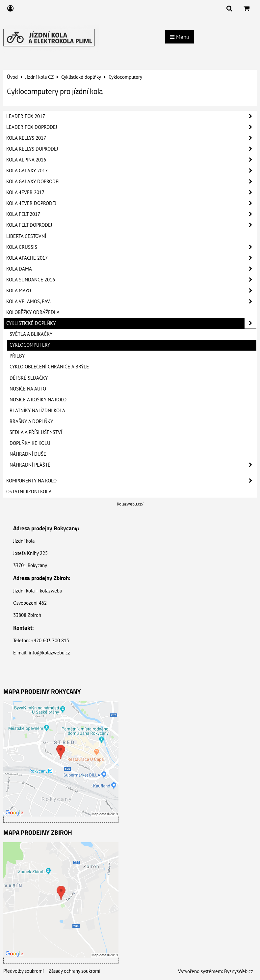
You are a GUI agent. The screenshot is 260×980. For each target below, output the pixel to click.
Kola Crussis (131, 247)
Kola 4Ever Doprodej (131, 203)
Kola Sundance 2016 (131, 280)
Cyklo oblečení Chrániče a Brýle (49, 367)
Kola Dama (131, 269)
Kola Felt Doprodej (131, 225)
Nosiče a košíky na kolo (38, 400)
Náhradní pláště (133, 465)
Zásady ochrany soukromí (75, 971)
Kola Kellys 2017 (131, 138)
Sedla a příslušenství (36, 432)
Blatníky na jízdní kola (37, 410)
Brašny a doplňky (31, 421)
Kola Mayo (131, 291)
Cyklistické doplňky (131, 323)
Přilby (17, 356)
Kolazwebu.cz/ (130, 504)
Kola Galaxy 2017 (131, 171)
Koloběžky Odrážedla (33, 312)
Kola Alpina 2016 (131, 160)
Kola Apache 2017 (131, 258)
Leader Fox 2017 (131, 116)
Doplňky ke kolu (30, 443)
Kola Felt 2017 (131, 214)
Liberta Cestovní (26, 236)
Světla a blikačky (31, 334)
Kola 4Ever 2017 (131, 192)
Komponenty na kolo (131, 481)
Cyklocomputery (30, 345)
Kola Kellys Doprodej (131, 149)
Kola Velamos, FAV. (131, 302)
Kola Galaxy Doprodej (131, 182)
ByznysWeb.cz (239, 971)
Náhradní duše (28, 454)
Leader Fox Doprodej (131, 127)
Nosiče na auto (28, 389)
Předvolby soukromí (24, 971)
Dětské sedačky (29, 378)
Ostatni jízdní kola (29, 491)
